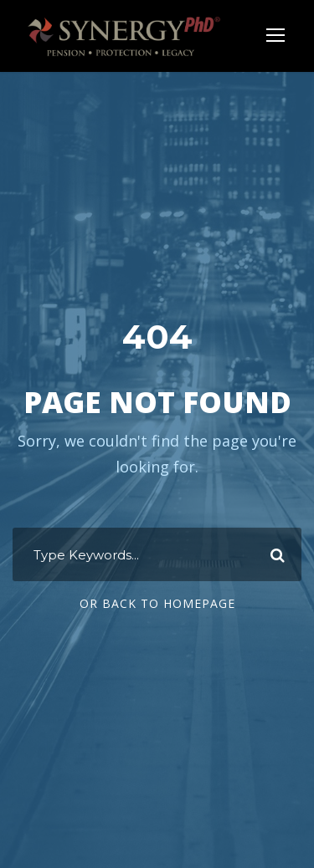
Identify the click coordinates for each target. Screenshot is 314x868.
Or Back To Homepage (157, 603)
